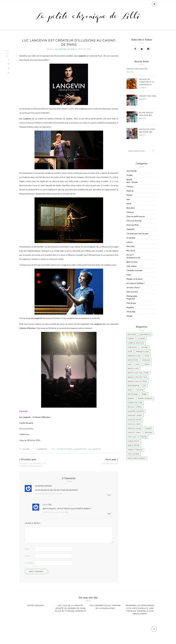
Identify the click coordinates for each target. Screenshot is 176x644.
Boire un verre (132, 262)
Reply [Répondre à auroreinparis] (109, 495)
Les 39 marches (110, 463)
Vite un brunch (132, 292)
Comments (41, 449)
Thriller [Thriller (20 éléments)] (132, 437)
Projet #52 (131, 299)
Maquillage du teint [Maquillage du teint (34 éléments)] (137, 381)
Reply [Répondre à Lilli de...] (109, 513)
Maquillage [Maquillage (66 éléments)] (133, 369)
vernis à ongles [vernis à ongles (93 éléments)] (135, 450)
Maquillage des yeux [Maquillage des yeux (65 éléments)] (138, 377)
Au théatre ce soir (65, 49)
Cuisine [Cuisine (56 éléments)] (144, 347)
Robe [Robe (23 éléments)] (145, 394)
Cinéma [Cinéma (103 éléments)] (131, 339)
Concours (130, 212)
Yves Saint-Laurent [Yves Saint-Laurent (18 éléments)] (137, 458)
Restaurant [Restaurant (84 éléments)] (133, 394)
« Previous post (28, 459)
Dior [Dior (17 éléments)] (130, 351)
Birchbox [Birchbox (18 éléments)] (132, 334)
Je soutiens (131, 238)
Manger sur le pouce (134, 279)
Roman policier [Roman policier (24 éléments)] (135, 403)
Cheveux (130, 187)
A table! (143, 88)
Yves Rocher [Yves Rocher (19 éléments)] (134, 454)
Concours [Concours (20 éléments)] (132, 347)
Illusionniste (80, 449)
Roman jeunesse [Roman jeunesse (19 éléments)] (145, 398)
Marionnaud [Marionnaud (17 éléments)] (134, 386)
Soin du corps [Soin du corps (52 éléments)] (134, 424)
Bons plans (131, 208)
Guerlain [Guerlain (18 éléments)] (146, 360)
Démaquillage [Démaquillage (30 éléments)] (143, 351)
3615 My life (132, 171)
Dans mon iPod (132, 225)
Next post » (112, 459)
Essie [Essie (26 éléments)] (147, 356)
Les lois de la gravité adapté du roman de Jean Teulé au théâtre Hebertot (70, 608)
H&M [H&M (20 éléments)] (130, 364)
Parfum (129, 195)
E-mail (29, 556)
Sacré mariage (36, 605)
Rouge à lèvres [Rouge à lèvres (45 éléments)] (135, 407)
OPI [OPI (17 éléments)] (145, 386)
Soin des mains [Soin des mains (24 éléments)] (135, 420)
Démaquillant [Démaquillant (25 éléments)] (134, 356)
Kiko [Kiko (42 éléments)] (137, 364)
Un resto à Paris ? (133, 287)
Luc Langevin (95, 449)
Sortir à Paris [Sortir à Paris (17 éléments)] (134, 433)
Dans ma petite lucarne (136, 216)
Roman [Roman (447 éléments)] (131, 398)
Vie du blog (131, 312)
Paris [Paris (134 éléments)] (130, 390)
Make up (130, 191)
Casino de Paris (65, 449)
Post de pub (131, 303)
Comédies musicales (134, 270)
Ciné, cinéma (132, 266)
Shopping (130, 307)
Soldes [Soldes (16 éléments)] (149, 428)
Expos (129, 275)
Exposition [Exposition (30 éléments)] (133, 360)
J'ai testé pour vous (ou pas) (137, 233)
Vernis (129, 204)
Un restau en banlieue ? (136, 283)
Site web (29, 563)
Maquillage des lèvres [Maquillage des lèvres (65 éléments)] (138, 373)
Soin (128, 199)
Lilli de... (27, 449)
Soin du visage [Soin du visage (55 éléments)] (135, 428)
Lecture (130, 242)
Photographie (132, 296)
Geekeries (131, 229)
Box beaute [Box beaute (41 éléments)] (146, 334)
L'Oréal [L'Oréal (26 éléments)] (147, 364)
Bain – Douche (132, 182)
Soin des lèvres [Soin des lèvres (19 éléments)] (135, 416)
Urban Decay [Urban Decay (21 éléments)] (134, 441)
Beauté (130, 72)
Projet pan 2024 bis (137, 69)
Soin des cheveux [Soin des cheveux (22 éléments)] (136, 411)
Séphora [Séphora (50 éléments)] (149, 433)
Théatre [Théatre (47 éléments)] (143, 437)
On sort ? (130, 255)
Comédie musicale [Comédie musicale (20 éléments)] (136, 343)
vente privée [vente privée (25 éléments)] (134, 445)
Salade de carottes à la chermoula (147, 82)
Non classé (131, 251)
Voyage (129, 316)
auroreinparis (44, 486)
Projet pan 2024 (148, 96)
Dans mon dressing (134, 221)
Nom (28, 549)
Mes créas (131, 246)
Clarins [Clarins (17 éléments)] (142, 339)
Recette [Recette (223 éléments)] (140, 390)
